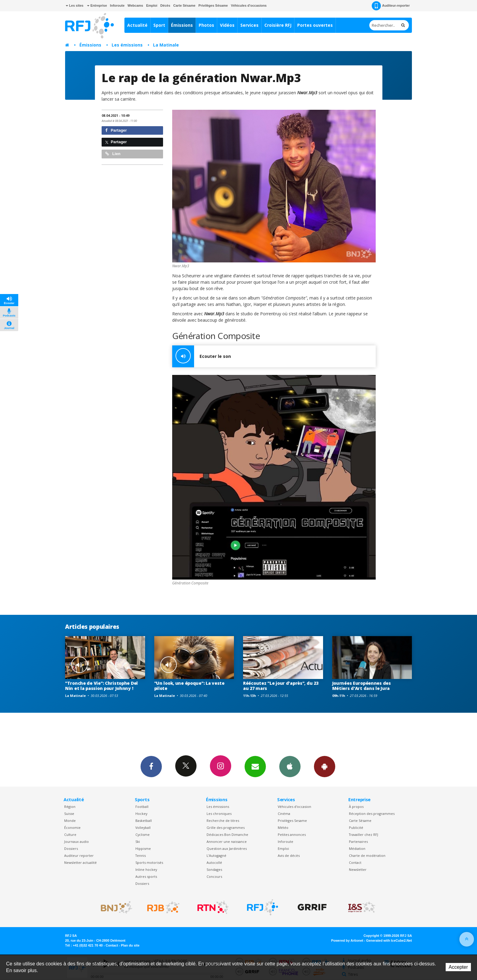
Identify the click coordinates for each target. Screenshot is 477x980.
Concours (214, 876)
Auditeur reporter (79, 855)
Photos (206, 25)
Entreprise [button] (97, 5)
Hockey (141, 814)
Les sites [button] (75, 5)
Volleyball (143, 828)
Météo (283, 828)
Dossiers (71, 848)
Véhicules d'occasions (249, 5)
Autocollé (214, 862)
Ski (138, 841)
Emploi (152, 5)
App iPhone (290, 766)
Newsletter (358, 869)
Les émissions (127, 45)
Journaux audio (77, 841)
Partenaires (358, 841)
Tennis (141, 855)
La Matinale (166, 45)
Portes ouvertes (315, 25)
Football (142, 807)
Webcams (135, 5)
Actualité (137, 25)
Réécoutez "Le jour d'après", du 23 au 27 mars (281, 686)
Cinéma (284, 814)
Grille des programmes (226, 828)
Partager (116, 130)
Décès (165, 5)
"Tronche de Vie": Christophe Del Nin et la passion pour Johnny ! (101, 686)
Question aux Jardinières (227, 848)
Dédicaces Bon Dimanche (227, 835)
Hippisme (143, 848)
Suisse (69, 814)
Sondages (214, 869)
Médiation (357, 848)
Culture (70, 835)
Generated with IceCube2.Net (389, 940)
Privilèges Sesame (292, 821)
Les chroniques (219, 814)
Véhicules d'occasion (294, 807)
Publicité (356, 828)
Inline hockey (146, 869)
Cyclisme (143, 835)
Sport (159, 25)
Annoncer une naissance (227, 841)
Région (70, 807)
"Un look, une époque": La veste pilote (189, 686)
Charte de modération (367, 855)
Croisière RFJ (278, 25)
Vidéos (227, 25)
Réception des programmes (372, 814)
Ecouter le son (202, 356)
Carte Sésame (185, 5)
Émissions (182, 25)
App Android (325, 766)
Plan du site (130, 945)
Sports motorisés (149, 862)
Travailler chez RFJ (364, 835)
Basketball (144, 821)
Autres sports (146, 876)
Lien (113, 154)
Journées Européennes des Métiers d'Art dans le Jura (362, 686)
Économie (72, 828)
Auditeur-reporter (391, 6)
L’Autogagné (216, 855)
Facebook (151, 766)
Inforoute (117, 5)
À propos (356, 807)
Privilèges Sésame (213, 5)
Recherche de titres (223, 821)
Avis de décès (289, 855)
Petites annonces (292, 835)
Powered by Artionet (347, 940)
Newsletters (255, 766)
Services (249, 25)
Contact (355, 862)
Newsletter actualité (80, 862)
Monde (70, 821)
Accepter (458, 967)
